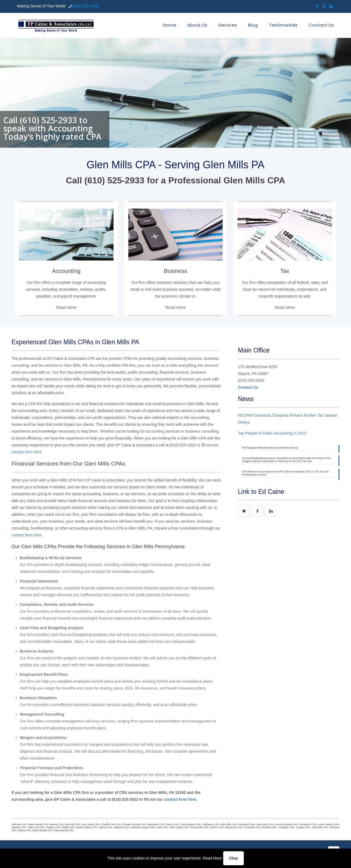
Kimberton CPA (308, 824)
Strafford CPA (269, 827)
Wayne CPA (24, 830)
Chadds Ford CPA (111, 824)
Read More (212, 858)
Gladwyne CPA (211, 824)
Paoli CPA (162, 827)
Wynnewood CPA (64, 830)
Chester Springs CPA (134, 824)
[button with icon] (244, 511)
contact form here (26, 452)
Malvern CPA (53, 827)
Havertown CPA (265, 824)
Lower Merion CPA (328, 824)
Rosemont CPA (234, 827)
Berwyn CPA (57, 824)
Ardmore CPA (19, 824)
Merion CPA (106, 827)
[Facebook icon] (317, 6)
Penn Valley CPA (179, 827)
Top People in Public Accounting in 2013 (272, 433)
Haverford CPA (247, 824)
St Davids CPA (252, 827)
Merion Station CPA (87, 827)
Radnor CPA (217, 827)
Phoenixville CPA (199, 827)
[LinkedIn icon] (331, 6)
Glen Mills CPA (229, 824)
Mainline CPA (19, 827)
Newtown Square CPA (143, 827)
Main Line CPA (36, 827)
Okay (233, 858)
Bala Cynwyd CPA (38, 824)
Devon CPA (173, 824)
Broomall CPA (73, 824)
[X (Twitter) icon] (324, 6)
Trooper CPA (303, 827)
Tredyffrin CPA (286, 827)
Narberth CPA (121, 827)
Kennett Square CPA (287, 824)
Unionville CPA (320, 827)
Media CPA (68, 827)
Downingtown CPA (191, 824)
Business (175, 271)
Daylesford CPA (156, 824)
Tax (285, 271)
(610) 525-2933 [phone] (86, 6)
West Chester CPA (43, 830)
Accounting (66, 271)
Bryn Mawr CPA (91, 824)
